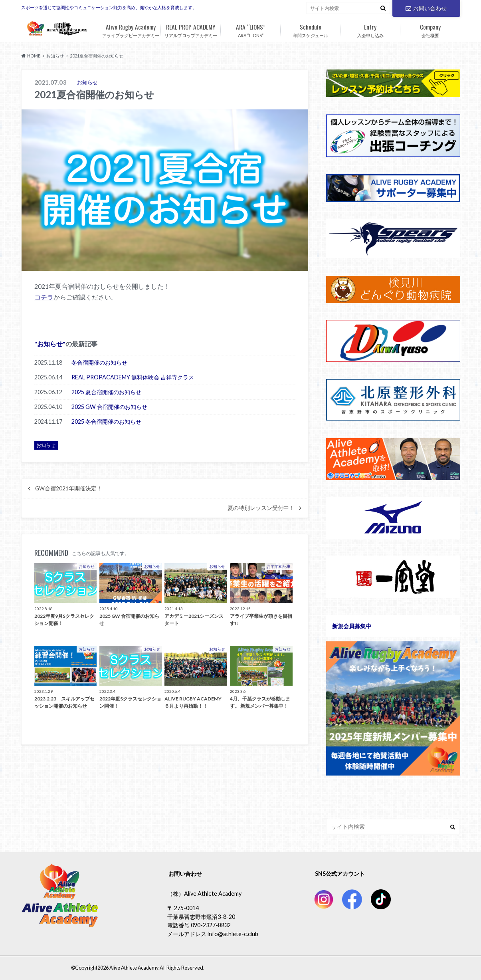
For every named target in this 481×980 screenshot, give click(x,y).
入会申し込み (370, 29)
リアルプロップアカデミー (191, 29)
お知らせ (50, 343)
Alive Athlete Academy (133, 968)
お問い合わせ (426, 8)
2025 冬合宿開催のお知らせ (106, 421)
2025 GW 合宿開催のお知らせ (109, 406)
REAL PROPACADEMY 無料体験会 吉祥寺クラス (133, 377)
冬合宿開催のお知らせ (99, 362)
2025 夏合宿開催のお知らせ (106, 392)
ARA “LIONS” (251, 29)
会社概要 (430, 29)
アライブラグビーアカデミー (131, 29)
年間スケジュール (311, 29)
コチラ (44, 297)
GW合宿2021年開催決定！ (69, 488)
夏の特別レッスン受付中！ (261, 508)
